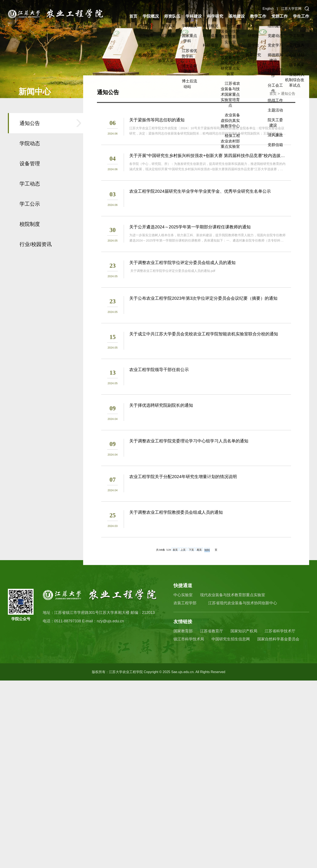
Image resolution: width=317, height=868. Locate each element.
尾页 (199, 598)
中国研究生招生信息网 (231, 639)
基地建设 (237, 16)
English (268, 9)
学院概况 (151, 16)
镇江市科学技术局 (189, 639)
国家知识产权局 (244, 631)
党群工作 (280, 16)
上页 (183, 598)
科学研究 (215, 16)
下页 (191, 598)
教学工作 (258, 16)
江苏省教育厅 (212, 631)
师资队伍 (172, 16)
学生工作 (301, 16)
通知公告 (30, 171)
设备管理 (30, 212)
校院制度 (30, 272)
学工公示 (30, 252)
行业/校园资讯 (36, 292)
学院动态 (30, 192)
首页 (133, 16)
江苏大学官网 (291, 9)
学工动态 (30, 232)
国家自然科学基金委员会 (278, 639)
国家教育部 (183, 631)
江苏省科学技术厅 (280, 631)
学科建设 (194, 16)
